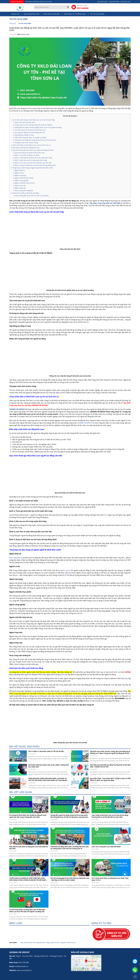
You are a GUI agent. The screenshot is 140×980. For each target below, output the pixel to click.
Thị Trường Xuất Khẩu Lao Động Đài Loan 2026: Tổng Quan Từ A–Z (110, 879)
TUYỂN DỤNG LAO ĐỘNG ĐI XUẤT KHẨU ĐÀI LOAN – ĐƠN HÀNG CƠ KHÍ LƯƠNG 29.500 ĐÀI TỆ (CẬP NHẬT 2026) (28, 879)
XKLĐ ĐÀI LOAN (125, 2)
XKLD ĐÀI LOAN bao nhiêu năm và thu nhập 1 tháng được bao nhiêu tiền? (49, 766)
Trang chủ (15, 14)
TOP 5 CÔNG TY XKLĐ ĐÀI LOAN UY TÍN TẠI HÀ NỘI (46, 751)
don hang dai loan (39, 943)
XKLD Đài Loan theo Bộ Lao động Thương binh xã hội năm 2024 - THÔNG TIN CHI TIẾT (110, 766)
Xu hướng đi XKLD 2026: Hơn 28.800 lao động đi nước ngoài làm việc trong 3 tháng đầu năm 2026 (28, 816)
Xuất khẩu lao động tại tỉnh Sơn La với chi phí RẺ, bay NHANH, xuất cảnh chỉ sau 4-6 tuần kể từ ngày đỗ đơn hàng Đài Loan (69, 29)
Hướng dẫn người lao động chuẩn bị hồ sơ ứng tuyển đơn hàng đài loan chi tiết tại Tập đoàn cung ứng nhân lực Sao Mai (70, 816)
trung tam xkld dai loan (67, 943)
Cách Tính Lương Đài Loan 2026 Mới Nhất (106, 847)
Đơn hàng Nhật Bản (52, 14)
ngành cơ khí (65, 570)
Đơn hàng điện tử (16, 558)
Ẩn (76, 116)
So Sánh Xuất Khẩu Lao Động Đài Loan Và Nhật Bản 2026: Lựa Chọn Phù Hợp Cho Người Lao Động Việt (27, 911)
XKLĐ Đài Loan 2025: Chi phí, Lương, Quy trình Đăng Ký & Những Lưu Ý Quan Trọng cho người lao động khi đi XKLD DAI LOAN (110, 752)
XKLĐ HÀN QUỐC (103, 2)
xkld (22, 943)
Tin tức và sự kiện (97, 14)
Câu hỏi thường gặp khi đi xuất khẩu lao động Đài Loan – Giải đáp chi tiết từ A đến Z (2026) (70, 879)
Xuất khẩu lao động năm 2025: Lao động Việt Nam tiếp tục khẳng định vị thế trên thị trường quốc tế (70, 848)
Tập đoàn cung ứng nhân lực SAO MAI (105, 203)
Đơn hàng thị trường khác (75, 14)
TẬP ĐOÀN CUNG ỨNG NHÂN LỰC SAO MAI (39, 2)
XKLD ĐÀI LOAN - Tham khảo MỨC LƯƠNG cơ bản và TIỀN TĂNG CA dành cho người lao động (110, 779)
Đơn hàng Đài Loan (32, 14)
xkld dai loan (28, 943)
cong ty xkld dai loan (52, 943)
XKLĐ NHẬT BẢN (114, 2)
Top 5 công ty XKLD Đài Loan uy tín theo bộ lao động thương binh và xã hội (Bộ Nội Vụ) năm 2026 (110, 816)
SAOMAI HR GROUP (17, 2)
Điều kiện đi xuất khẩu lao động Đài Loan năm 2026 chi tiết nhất (29, 848)
